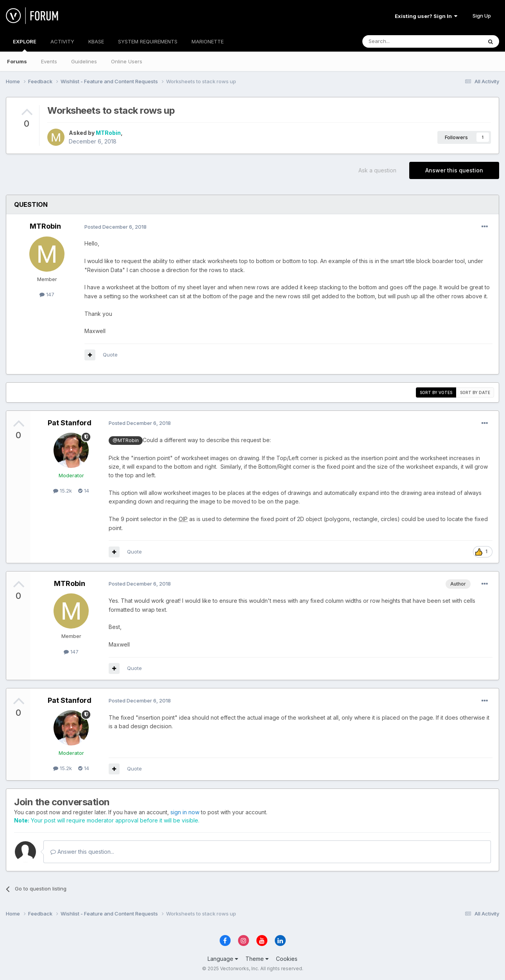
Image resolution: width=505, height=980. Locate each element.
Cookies (287, 959)
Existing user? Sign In (426, 16)
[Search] (402, 41)
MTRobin (108, 133)
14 (84, 491)
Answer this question (454, 170)
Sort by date (475, 392)
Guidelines (84, 61)
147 (47, 294)
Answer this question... (82, 852)
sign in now (185, 812)
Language (223, 959)
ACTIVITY (62, 41)
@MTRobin (126, 440)
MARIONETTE (208, 41)
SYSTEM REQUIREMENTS (148, 41)
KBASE (96, 41)
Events (49, 61)
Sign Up (482, 16)
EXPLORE (25, 45)
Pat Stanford (70, 423)
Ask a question (377, 170)
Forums (17, 61)
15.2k (63, 491)
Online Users (127, 61)
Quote (110, 355)
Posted (116, 227)
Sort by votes (436, 392)
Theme (257, 959)
